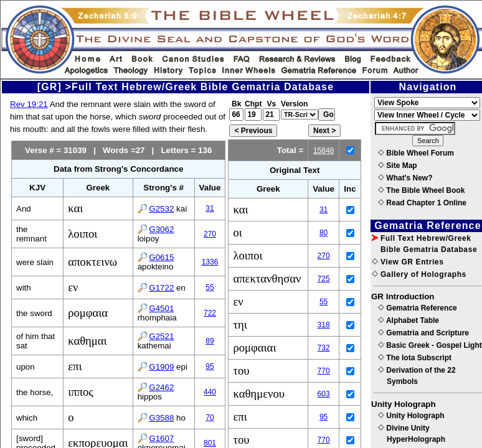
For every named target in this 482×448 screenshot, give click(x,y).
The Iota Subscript (415, 358)
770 (324, 371)
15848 (324, 151)
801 (210, 443)
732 (324, 348)
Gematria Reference (418, 308)
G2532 (161, 209)
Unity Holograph (411, 416)
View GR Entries (408, 262)
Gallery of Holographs (419, 274)
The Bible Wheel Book (421, 190)
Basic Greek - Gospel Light (430, 345)
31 (210, 208)
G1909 (161, 367)
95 (210, 366)
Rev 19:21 (29, 104)
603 (324, 394)
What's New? (405, 178)
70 (210, 418)
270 (210, 234)
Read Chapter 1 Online (422, 203)
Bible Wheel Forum (416, 153)
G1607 (161, 438)
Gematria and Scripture (423, 333)
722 (210, 313)
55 (210, 287)
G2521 (161, 336)
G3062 (161, 229)
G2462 (161, 387)
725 (324, 279)
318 (324, 325)
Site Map (398, 166)
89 (210, 341)
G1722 (161, 288)
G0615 (161, 257)
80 (324, 233)
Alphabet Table (409, 320)
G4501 (161, 308)
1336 (210, 262)
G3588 (161, 418)
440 (210, 392)
